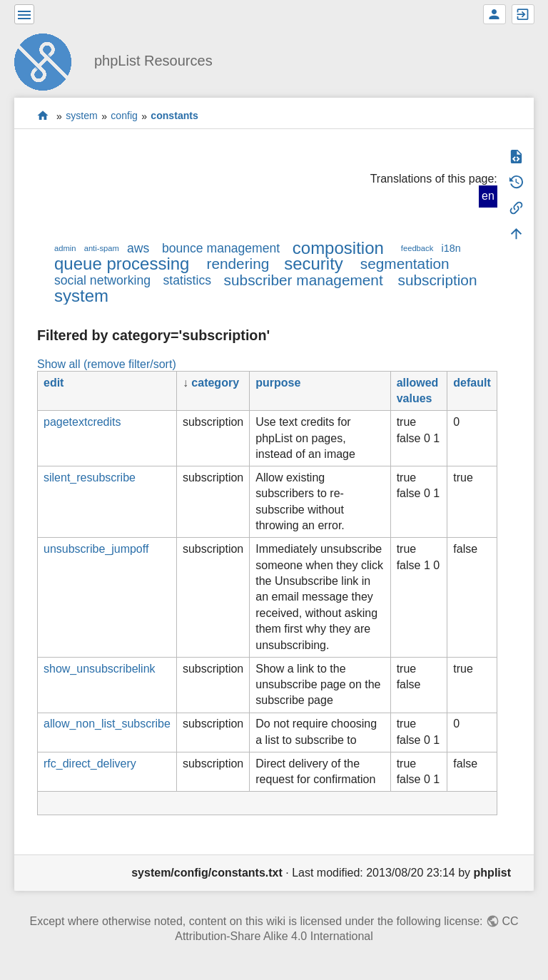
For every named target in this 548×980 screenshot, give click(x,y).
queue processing (122, 264)
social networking (102, 280)
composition (338, 248)
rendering (238, 264)
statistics (187, 280)
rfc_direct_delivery (90, 764)
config (124, 116)
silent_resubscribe (90, 478)
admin (65, 248)
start (43, 116)
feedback (417, 248)
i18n (451, 248)
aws (138, 248)
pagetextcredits (82, 422)
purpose (278, 383)
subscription (438, 280)
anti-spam (102, 248)
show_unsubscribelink (100, 669)
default (472, 383)
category (215, 383)
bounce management (221, 248)
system (82, 116)
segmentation (405, 264)
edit (54, 383)
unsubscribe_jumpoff (96, 549)
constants (174, 116)
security (314, 264)
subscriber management (304, 280)
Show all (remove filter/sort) (107, 364)
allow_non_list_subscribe (107, 724)
